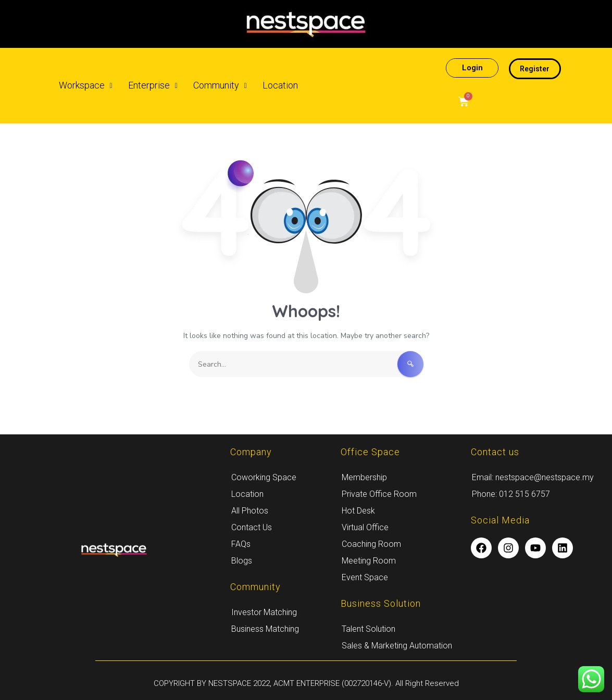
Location (280, 85)
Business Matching (265, 629)
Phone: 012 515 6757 (511, 494)
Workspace (86, 85)
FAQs (241, 544)
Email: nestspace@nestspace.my (533, 477)
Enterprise (153, 85)
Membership (364, 477)
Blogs (242, 561)
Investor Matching (264, 612)
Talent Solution (369, 629)
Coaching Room (371, 544)
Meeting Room (369, 561)
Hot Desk (358, 511)
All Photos (250, 511)
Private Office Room (379, 494)
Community (220, 85)
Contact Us (252, 527)
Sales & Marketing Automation (397, 646)
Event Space (365, 577)
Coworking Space (264, 477)
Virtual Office (365, 527)
